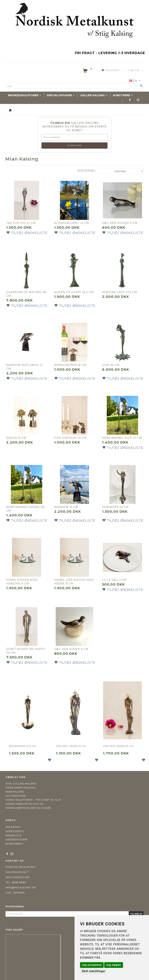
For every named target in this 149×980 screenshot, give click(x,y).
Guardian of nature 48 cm (25, 290)
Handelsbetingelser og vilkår (28, 800)
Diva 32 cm (112, 360)
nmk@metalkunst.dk (21, 879)
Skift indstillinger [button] (94, 971)
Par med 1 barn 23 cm (118, 738)
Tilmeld (136, 905)
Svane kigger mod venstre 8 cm (23, 575)
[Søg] (141, 86)
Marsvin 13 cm (67, 502)
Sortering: (87, 171)
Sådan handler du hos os (25, 796)
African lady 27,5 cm (121, 289)
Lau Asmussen (16, 787)
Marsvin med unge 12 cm (25, 362)
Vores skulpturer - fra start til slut (33, 792)
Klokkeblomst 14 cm (73, 221)
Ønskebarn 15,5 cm (22, 738)
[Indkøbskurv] (88, 71)
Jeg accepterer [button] (92, 965)
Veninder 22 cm (116, 502)
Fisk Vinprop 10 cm (71, 431)
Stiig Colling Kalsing (21, 775)
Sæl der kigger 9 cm (121, 221)
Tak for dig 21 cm (22, 221)
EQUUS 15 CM (17, 431)
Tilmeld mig (74, 145)
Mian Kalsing (15, 783)
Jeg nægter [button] (114, 965)
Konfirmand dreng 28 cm (26, 504)
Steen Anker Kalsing (21, 779)
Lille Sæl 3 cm (115, 573)
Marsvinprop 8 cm (71, 360)
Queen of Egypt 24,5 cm (72, 290)
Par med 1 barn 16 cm (71, 738)
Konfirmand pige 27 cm (120, 433)
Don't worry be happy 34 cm (21, 643)
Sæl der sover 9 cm (72, 641)
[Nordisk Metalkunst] (74, 21)
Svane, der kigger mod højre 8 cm (71, 575)
